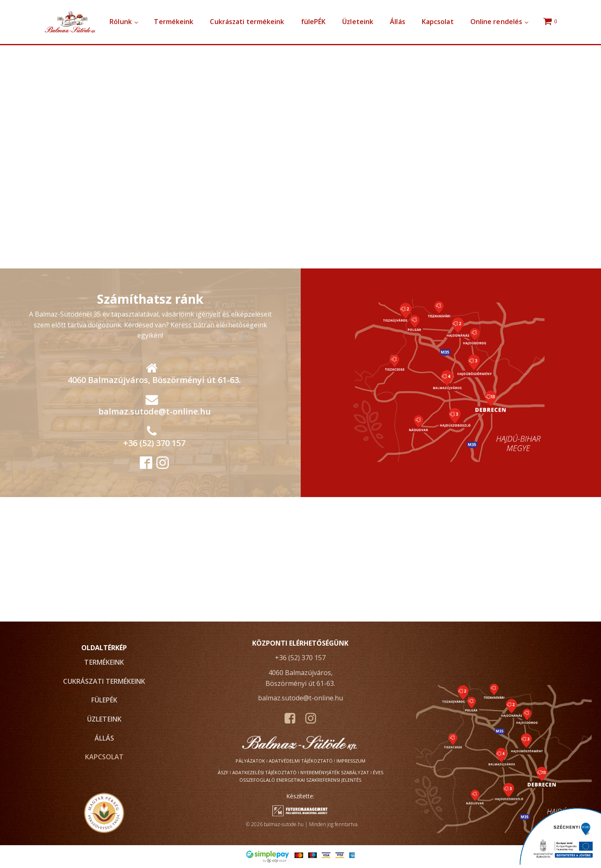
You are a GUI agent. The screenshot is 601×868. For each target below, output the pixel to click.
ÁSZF (223, 772)
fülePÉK (314, 22)
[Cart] (551, 22)
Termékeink (174, 22)
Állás (398, 22)
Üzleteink (358, 22)
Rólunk (121, 22)
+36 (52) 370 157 (154, 443)
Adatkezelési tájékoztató (264, 772)
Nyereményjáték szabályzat (335, 772)
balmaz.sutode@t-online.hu (155, 411)
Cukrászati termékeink (247, 22)
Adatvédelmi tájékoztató (301, 761)
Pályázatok (250, 761)
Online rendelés (496, 22)
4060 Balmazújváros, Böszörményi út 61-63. (154, 380)
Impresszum (351, 761)
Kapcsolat (438, 22)
